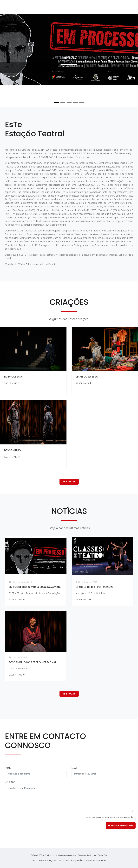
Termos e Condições (69, 860)
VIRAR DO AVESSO (87, 377)
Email (75, 768)
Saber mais (69, 67)
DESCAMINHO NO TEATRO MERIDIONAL (33, 662)
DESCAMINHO (12, 450)
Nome (8, 768)
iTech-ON (102, 855)
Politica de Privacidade (93, 860)
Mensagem (11, 782)
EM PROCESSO (13, 377)
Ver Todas (69, 482)
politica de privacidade (122, 817)
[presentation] (81, 829)
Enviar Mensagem (121, 825)
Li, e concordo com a (111, 817)
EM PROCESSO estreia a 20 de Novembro (35, 587)
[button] (57, 103)
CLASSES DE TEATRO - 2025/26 (95, 587)
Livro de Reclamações (44, 860)
